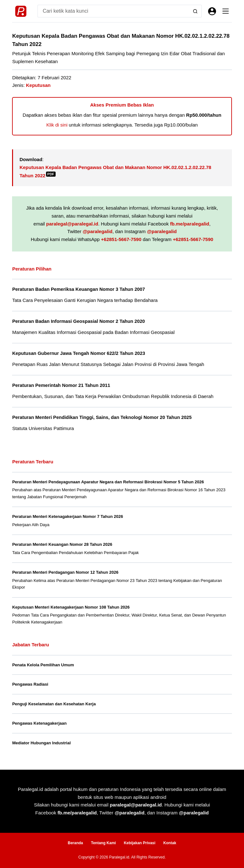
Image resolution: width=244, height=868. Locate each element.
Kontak (170, 843)
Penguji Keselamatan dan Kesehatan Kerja (54, 704)
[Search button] (195, 11)
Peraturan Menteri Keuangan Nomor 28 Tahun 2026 (62, 544)
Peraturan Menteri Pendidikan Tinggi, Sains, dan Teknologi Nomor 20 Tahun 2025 (102, 417)
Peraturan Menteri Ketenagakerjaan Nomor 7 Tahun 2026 (68, 516)
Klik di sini (57, 125)
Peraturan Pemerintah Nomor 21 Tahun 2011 (61, 385)
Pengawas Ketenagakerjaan (39, 723)
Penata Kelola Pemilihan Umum (43, 665)
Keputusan (38, 85)
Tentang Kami (103, 843)
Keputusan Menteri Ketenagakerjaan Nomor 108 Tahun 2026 (71, 607)
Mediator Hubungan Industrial (41, 743)
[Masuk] (212, 11)
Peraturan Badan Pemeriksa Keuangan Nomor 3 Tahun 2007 (78, 289)
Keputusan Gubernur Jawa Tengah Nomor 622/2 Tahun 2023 (78, 353)
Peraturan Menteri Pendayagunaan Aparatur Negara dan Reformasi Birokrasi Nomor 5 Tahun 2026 (108, 482)
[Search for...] (113, 11)
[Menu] (226, 11)
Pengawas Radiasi (30, 684)
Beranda (75, 843)
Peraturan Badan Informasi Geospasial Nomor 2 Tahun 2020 (78, 321)
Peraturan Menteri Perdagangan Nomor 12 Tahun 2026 (65, 572)
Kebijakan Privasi (140, 843)
